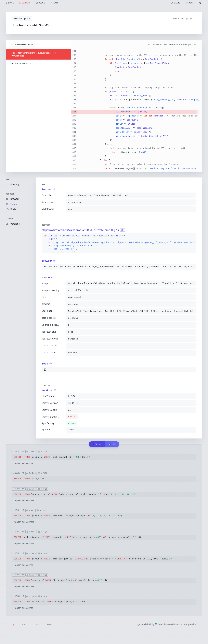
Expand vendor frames (23, 44)
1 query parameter (22, 463)
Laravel (49, 624)
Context (10, 219)
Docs (37, 624)
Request (10, 194)
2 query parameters (23, 544)
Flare (159, 624)
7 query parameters (23, 501)
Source (25, 624)
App (8, 179)
